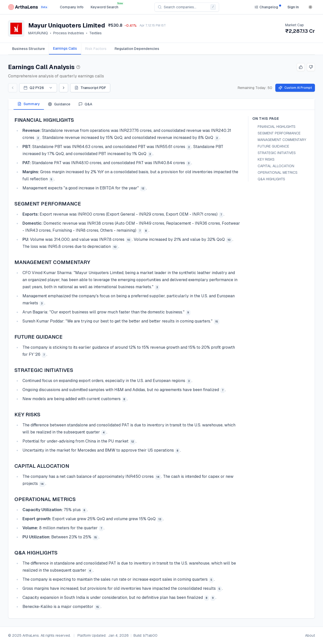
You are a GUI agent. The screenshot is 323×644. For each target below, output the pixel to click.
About (310, 635)
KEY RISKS (266, 159)
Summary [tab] (29, 104)
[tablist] (161, 49)
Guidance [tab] (59, 104)
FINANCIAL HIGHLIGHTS (277, 127)
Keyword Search (104, 7)
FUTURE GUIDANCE (273, 146)
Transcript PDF (90, 88)
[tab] (29, 49)
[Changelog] (266, 7)
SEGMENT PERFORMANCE (279, 133)
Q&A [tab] (85, 104)
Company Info (72, 7)
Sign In (293, 7)
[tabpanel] (161, 364)
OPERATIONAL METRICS (278, 172)
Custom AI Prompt (295, 88)
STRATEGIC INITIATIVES (277, 153)
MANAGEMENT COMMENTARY (282, 140)
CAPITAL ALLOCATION (276, 166)
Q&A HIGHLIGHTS (271, 179)
